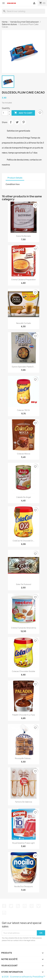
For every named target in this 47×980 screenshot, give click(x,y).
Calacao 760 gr (23, 410)
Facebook (4, 906)
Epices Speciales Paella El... (23, 367)
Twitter (11, 906)
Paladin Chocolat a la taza (24, 715)
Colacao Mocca (24, 454)
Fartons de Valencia (24, 802)
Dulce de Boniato (23, 236)
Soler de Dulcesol (24, 584)
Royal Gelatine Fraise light (23, 843)
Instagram (4, 913)
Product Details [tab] (15, 178)
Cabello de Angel (24, 497)
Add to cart (23, 113)
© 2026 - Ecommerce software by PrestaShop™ (23, 977)
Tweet (17, 122)
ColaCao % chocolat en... (24, 541)
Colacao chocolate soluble (23, 671)
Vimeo (38, 906)
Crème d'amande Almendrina (24, 628)
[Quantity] (5, 113)
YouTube (25, 906)
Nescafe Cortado (24, 323)
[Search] (23, 11)
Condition (10, 184)
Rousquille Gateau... (23, 758)
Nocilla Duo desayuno (24, 886)
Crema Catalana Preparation (23, 280)
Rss (18, 906)
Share (11, 122)
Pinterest (24, 122)
